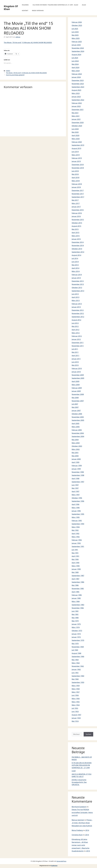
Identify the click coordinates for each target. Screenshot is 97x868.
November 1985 (78, 588)
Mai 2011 (75, 352)
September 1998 (78, 475)
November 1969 (78, 647)
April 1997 (75, 491)
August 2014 (76, 255)
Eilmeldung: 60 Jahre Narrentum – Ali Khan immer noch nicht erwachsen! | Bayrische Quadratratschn (81, 845)
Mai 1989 (75, 572)
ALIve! (84, 5)
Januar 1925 (76, 718)
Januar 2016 (76, 216)
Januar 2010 (76, 372)
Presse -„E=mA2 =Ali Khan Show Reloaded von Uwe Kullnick (82, 823)
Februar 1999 (77, 466)
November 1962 (78, 666)
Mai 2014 (75, 265)
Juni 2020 (75, 129)
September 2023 (78, 87)
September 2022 (78, 100)
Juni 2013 (75, 294)
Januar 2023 (76, 97)
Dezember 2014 (78, 242)
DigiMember (54, 866)
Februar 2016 (77, 213)
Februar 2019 (77, 158)
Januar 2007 (76, 410)
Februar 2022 (77, 103)
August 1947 (76, 715)
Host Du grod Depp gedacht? (15, 75)
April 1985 (75, 592)
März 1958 (76, 689)
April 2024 (75, 67)
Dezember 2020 (78, 122)
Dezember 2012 (78, 310)
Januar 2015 (76, 239)
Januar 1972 (76, 637)
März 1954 (76, 705)
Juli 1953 (75, 708)
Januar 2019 (76, 161)
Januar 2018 (76, 187)
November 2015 (78, 220)
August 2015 (76, 226)
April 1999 (75, 462)
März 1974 (76, 627)
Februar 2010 (77, 368)
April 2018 (75, 177)
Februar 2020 (77, 142)
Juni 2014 (75, 262)
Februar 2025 (77, 42)
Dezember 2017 (78, 190)
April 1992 (75, 533)
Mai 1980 (75, 618)
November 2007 (78, 401)
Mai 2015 (75, 229)
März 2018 (76, 181)
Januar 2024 (76, 77)
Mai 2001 (75, 453)
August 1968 (76, 653)
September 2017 (78, 197)
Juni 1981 (75, 611)
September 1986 (78, 582)
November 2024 (78, 48)
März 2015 (76, 236)
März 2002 (76, 449)
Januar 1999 (76, 469)
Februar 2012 (77, 336)
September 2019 (78, 145)
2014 (87, 830)
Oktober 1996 (77, 498)
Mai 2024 (75, 64)
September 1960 (78, 676)
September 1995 (78, 514)
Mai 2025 (75, 35)
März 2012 (76, 333)
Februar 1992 (77, 540)
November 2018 (78, 168)
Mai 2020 (75, 132)
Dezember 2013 (78, 281)
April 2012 (75, 330)
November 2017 (78, 194)
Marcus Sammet (78, 820)
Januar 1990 (76, 569)
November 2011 (78, 346)
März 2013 (76, 300)
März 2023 (76, 93)
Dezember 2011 (78, 343)
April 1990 (75, 563)
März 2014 (76, 271)
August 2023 (76, 90)
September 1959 (78, 682)
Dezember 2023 (78, 80)
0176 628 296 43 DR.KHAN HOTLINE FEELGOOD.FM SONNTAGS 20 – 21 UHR (82, 765)
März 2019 (76, 155)
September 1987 (78, 576)
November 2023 (78, 84)
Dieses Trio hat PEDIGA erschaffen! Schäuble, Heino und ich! (82, 812)
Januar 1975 (76, 624)
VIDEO (8, 71)
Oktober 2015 (77, 223)
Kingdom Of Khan (11, 8)
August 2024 (76, 54)
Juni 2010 (75, 362)
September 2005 (78, 420)
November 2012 (78, 313)
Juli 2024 (75, 58)
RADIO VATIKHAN (38, 10)
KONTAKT (25, 10)
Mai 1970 (75, 644)
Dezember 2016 (78, 210)
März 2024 (76, 71)
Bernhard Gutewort (79, 807)
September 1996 (78, 501)
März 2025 (76, 38)
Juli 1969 (75, 650)
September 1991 (78, 546)
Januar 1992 (76, 543)
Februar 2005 (77, 430)
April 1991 (75, 556)
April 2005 (75, 423)
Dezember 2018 (78, 165)
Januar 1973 (76, 634)
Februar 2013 (77, 304)
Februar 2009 (77, 388)
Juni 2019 (75, 152)
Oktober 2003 (77, 446)
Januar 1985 (76, 598)
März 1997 (76, 495)
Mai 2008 (75, 398)
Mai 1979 (75, 621)
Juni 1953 (75, 711)
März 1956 (76, 699)
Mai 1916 (75, 721)
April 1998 (75, 478)
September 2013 (78, 291)
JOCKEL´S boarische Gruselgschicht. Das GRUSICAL (79, 782)
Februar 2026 (77, 22)
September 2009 (78, 378)
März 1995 (76, 517)
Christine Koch (77, 835)
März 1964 (76, 663)
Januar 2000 (76, 459)
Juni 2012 (75, 323)
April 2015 (75, 232)
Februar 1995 (77, 521)
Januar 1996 (76, 511)
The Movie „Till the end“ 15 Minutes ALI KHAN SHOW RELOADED (28, 43)
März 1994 (76, 527)
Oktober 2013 (77, 288)
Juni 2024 (75, 61)
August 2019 (76, 148)
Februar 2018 (77, 184)
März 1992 (76, 537)
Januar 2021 (76, 119)
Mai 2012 (75, 326)
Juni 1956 (75, 695)
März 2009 (76, 385)
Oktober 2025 (77, 25)
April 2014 (75, 268)
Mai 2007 (75, 407)
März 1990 (76, 566)
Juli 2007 (75, 404)
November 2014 (78, 245)
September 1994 (78, 524)
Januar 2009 (76, 391)
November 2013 (78, 284)
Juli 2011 (75, 349)
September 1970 (78, 640)
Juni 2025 (75, 32)
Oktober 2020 (77, 126)
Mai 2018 (75, 174)
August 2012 (76, 320)
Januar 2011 (76, 359)
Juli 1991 (75, 550)
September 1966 (78, 656)
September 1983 (78, 605)
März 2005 (76, 427)
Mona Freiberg (77, 830)
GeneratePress (61, 861)
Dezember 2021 (78, 110)
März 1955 (76, 702)
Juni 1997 (75, 485)
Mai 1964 (75, 660)
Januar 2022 (76, 106)
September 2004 (78, 436)
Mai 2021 (75, 113)
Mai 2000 (75, 456)
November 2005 (78, 417)
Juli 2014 (75, 258)
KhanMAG (25, 5)
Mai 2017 (75, 200)
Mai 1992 (75, 530)
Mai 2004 (75, 440)
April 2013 (75, 297)
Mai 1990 (75, 559)
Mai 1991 (75, 553)
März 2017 (76, 203)
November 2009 (78, 375)
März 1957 (76, 692)
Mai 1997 (75, 488)
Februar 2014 (77, 275)
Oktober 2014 (77, 249)
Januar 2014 (76, 278)
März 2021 (76, 116)
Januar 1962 (76, 669)
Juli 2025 (75, 29)
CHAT (74, 771)
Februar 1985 (77, 595)
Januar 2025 (76, 45)
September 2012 (78, 317)
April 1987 (75, 579)
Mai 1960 (75, 679)
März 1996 (76, 508)
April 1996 (75, 504)
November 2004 (78, 433)
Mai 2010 (75, 365)
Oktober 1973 (77, 631)
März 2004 (76, 443)
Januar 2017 (76, 207)
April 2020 (75, 135)
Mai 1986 (75, 585)
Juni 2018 (75, 171)
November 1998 (78, 472)
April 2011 (75, 355)
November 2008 (78, 394)
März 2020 (76, 139)
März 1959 (76, 686)
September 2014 (78, 252)
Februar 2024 (77, 74)
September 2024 (78, 51)
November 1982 (78, 608)
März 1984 (76, 601)
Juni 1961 (75, 673)
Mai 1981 (75, 614)
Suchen (88, 734)
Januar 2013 (76, 307)
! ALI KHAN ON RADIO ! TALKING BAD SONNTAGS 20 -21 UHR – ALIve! (55, 5)
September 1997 (78, 482)
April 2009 (75, 381)
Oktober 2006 (77, 414)
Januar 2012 (76, 339)
